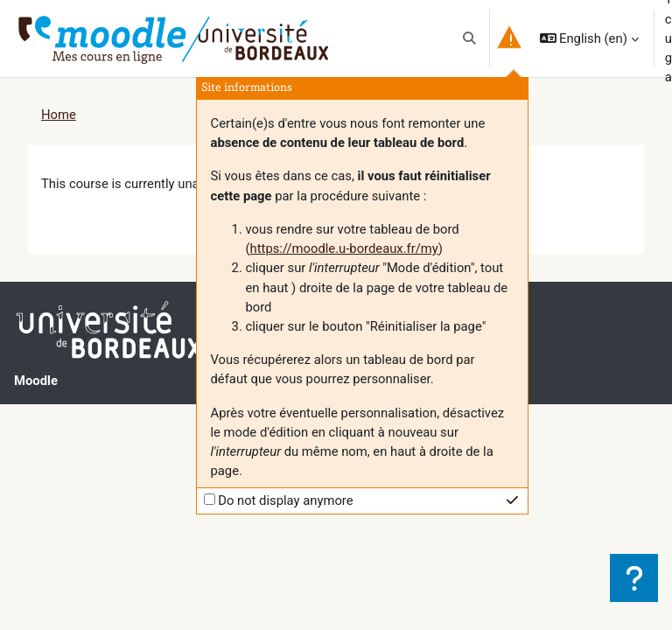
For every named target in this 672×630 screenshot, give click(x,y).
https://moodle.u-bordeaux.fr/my (344, 248)
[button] (469, 38)
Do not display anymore (285, 500)
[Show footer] (634, 578)
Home (59, 115)
